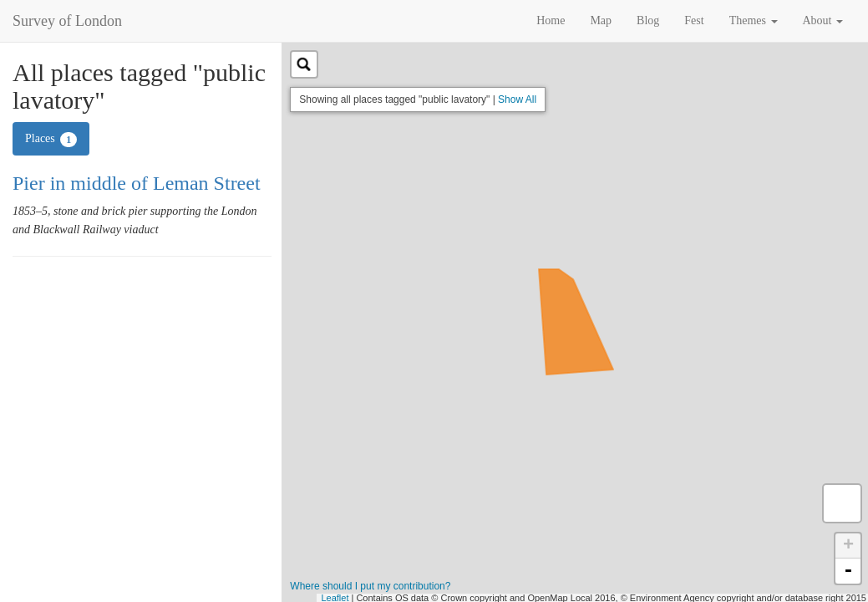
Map (601, 20)
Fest (694, 20)
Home (551, 20)
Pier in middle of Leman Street (137, 183)
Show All (517, 99)
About (823, 20)
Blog (648, 20)
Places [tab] (51, 140)
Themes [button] (754, 20)
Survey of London (67, 21)
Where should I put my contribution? (370, 586)
